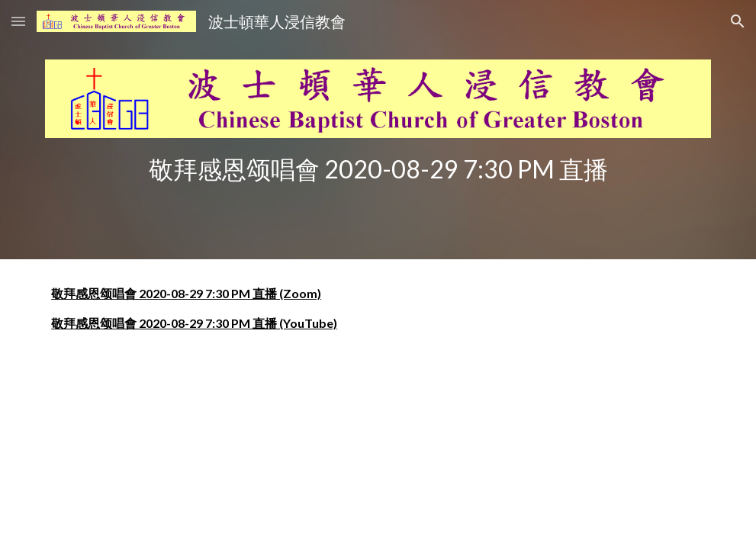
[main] (378, 169)
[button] (18, 21)
